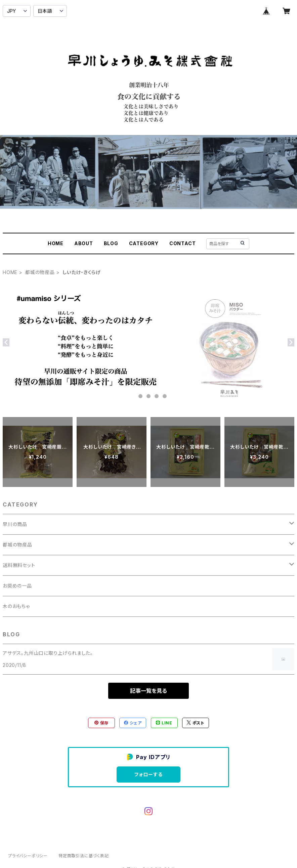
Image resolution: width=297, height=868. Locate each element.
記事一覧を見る (148, 691)
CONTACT (183, 243)
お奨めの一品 (17, 586)
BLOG (111, 243)
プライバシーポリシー (28, 856)
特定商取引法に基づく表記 (84, 856)
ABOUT (84, 243)
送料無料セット (19, 565)
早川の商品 (15, 524)
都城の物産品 (40, 272)
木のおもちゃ (16, 606)
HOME (56, 243)
